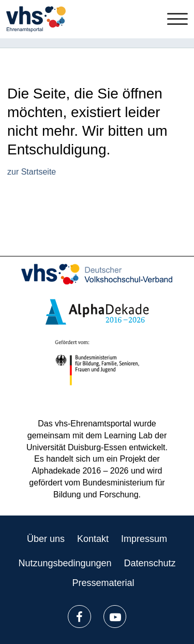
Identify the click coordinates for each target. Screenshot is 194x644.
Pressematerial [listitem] (103, 583)
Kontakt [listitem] (93, 539)
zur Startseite (32, 172)
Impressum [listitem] (144, 539)
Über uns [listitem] (46, 539)
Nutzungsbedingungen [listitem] (65, 563)
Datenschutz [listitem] (150, 563)
